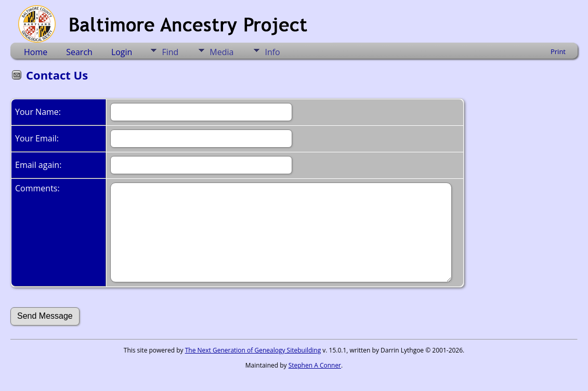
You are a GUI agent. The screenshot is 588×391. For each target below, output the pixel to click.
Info (272, 52)
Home (36, 52)
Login (122, 52)
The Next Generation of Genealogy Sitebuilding (253, 350)
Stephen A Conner (315, 365)
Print (558, 51)
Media (221, 52)
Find (170, 52)
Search (79, 52)
